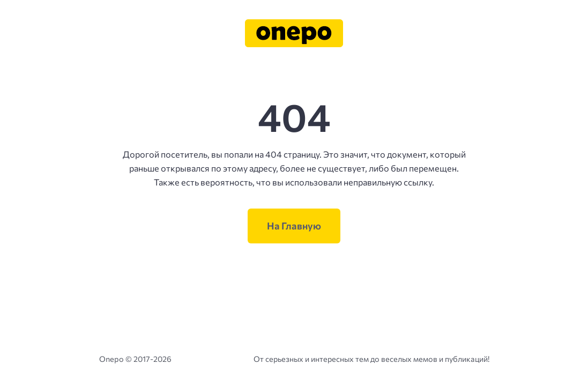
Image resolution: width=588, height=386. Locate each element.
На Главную (294, 226)
